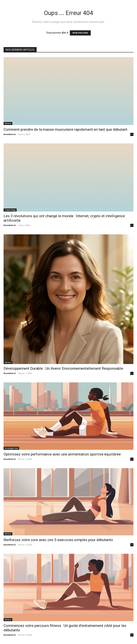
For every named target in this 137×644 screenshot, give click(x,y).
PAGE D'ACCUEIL (80, 33)
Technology (10, 210)
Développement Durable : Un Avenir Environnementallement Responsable (63, 368)
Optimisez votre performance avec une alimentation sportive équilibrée (62, 454)
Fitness (8, 123)
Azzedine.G (10, 134)
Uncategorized (11, 448)
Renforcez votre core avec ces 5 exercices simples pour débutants (58, 540)
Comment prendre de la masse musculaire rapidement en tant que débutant (65, 129)
